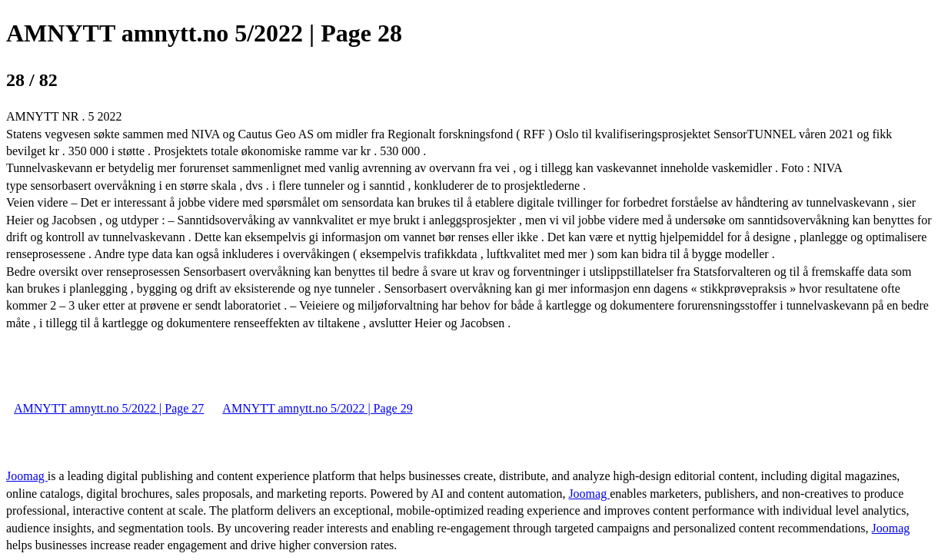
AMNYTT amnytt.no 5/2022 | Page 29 (317, 408)
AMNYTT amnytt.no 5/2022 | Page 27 (109, 408)
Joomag (27, 476)
